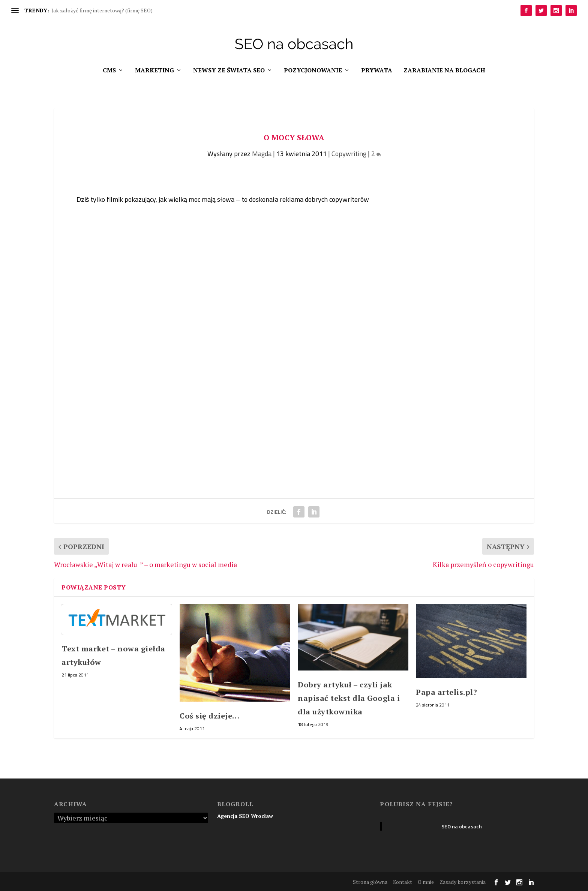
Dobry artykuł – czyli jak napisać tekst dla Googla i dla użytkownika (349, 698)
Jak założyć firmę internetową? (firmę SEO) (102, 10)
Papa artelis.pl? (446, 692)
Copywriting (349, 154)
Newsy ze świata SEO (229, 71)
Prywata (377, 71)
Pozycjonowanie (313, 71)
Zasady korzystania (463, 882)
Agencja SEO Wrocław (245, 816)
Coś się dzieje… (210, 716)
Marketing (154, 71)
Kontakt (403, 882)
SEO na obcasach (462, 826)
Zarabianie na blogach (444, 71)
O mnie (426, 882)
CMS (109, 71)
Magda (262, 154)
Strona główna (370, 882)
